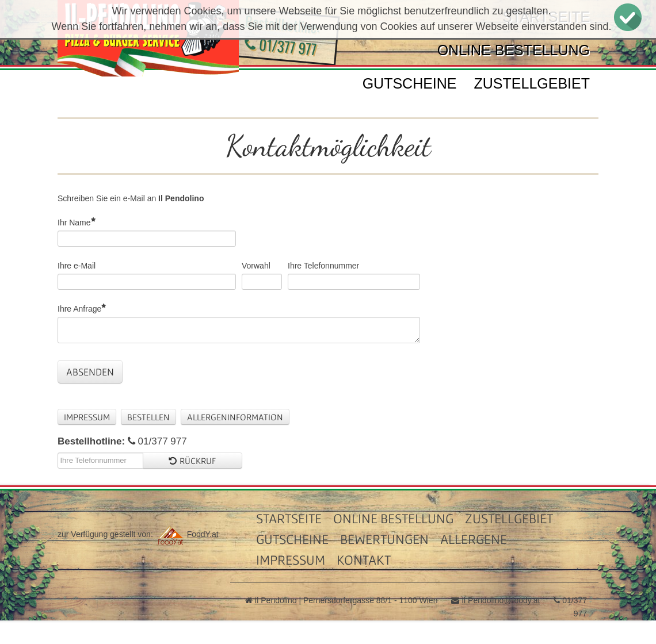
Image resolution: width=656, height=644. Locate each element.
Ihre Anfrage (80, 308)
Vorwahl (256, 266)
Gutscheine (410, 83)
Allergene (474, 539)
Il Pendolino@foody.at (501, 600)
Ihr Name (75, 222)
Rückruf (192, 461)
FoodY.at (187, 534)
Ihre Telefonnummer (323, 266)
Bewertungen (384, 539)
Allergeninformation (235, 417)
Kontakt (364, 560)
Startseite (289, 518)
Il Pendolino (275, 600)
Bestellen (148, 417)
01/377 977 (281, 46)
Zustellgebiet (532, 83)
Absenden (90, 372)
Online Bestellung (514, 50)
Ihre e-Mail (77, 266)
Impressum (87, 417)
